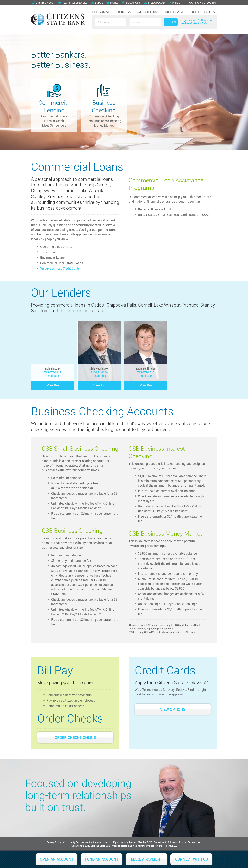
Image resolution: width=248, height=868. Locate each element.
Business (123, 12)
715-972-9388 (99, 372)
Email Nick (99, 376)
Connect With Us (192, 859)
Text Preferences (73, 3)
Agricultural (148, 12)
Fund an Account (102, 859)
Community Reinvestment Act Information (85, 842)
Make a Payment (147, 859)
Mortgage (174, 12)
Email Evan (146, 376)
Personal (101, 12)
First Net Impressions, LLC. (163, 846)
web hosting (139, 846)
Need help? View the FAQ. (194, 23)
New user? (207, 20)
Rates (112, 3)
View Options (173, 709)
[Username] (111, 22)
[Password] (145, 22)
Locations (131, 3)
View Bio (53, 385)
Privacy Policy (54, 842)
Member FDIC (145, 842)
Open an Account (57, 859)
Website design (120, 846)
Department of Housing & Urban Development (178, 842)
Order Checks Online (75, 737)
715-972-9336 (146, 372)
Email (97, 3)
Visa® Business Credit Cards (60, 268)
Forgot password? (190, 20)
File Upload (155, 3)
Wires (174, 3)
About (194, 12)
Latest (211, 12)
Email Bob (53, 376)
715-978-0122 (53, 372)
